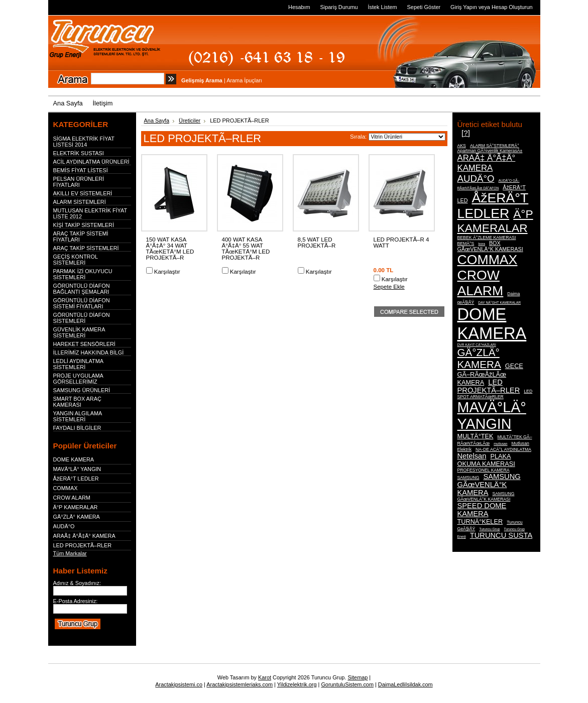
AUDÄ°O (64, 526)
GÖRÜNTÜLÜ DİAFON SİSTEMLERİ (82, 318)
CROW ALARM (72, 498)
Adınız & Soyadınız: (77, 583)
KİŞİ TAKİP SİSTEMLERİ (84, 225)
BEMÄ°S (466, 244)
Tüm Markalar (70, 553)
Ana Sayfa (157, 121)
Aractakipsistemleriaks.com (240, 684)
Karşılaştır (167, 272)
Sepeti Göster (424, 7)
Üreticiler (190, 121)
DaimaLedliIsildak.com (405, 684)
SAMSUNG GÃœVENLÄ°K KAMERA (489, 485)
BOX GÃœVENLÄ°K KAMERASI (490, 246)
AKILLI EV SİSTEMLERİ (83, 193)
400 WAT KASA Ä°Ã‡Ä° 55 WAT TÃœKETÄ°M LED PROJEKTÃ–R (246, 249)
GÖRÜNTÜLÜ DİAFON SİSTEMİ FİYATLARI (82, 303)
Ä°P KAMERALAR (76, 507)
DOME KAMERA (74, 459)
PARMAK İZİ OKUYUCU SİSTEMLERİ (83, 274)
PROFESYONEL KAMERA (484, 470)
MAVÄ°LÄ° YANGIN (77, 469)
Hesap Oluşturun (512, 7)
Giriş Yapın (464, 7)
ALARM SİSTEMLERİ (80, 202)
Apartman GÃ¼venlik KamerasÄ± (490, 151)
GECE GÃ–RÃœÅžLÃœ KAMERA (490, 374)
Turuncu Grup (489, 529)
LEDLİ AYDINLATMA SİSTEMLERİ (78, 364)
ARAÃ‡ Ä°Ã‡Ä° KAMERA (84, 536)
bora (481, 244)
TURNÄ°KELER (480, 521)
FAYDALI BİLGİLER (77, 428)
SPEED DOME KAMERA (482, 510)
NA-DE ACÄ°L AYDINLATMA (503, 449)
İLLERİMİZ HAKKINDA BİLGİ (89, 353)
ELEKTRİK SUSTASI (79, 153)
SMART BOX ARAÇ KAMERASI (77, 402)
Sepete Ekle (389, 287)
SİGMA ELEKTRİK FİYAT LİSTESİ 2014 (84, 142)
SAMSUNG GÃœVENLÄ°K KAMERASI (486, 496)
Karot (265, 677)
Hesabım (299, 7)
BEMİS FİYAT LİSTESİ (81, 170)
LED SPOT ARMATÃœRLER (495, 394)
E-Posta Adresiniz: (76, 601)
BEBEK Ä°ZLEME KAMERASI (487, 238)
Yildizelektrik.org (297, 684)
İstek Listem (383, 7)
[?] (466, 133)
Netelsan (472, 456)
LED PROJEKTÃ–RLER (83, 545)
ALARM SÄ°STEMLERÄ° (495, 146)
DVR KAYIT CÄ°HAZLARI (477, 345)
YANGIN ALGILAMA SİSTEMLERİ (78, 416)
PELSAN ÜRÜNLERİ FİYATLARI (79, 182)
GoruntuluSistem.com (347, 684)
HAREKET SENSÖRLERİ (84, 344)
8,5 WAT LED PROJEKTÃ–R (317, 243)
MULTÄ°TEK (476, 436)
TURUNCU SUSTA (501, 535)
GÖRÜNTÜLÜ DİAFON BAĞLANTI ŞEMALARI (82, 289)
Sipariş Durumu (339, 7)
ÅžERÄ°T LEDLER (76, 479)
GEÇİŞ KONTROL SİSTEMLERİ (76, 260)
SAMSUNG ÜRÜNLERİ (82, 390)
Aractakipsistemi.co (179, 684)
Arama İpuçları (244, 80)
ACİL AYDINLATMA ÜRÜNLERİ (91, 162)
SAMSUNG (468, 478)
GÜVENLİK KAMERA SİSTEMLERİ (79, 332)
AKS (462, 146)
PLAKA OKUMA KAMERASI (486, 460)
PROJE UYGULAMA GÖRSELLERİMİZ (78, 379)
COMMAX (66, 488)
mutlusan (500, 444)
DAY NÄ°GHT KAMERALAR (499, 303)
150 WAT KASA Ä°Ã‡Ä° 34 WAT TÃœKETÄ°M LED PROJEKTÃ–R (170, 249)
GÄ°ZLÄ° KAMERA (77, 517)
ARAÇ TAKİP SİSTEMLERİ (86, 248)
